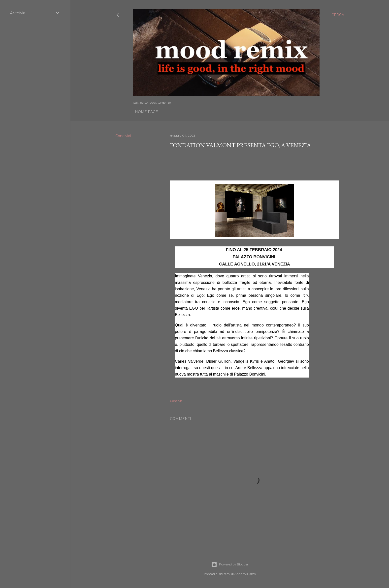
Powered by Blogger (230, 564)
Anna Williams (245, 574)
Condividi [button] (123, 136)
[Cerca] (338, 15)
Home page (146, 112)
